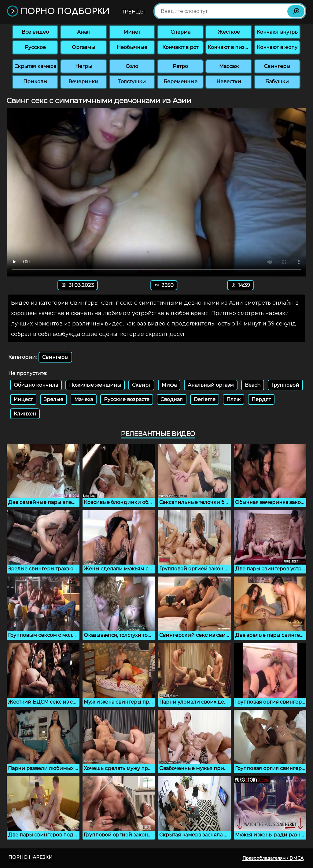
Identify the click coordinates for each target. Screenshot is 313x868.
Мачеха (84, 399)
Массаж (229, 66)
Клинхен (25, 414)
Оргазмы (83, 47)
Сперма (180, 32)
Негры (84, 66)
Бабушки (277, 82)
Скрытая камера (35, 66)
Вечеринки (83, 82)
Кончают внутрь (277, 32)
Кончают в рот (180, 47)
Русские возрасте (127, 399)
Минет (132, 32)
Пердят (261, 399)
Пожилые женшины (95, 385)
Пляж (234, 399)
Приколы (35, 82)
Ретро (180, 66)
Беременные (180, 82)
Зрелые (53, 399)
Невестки (229, 82)
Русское (35, 47)
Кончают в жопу (277, 47)
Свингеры (277, 66)
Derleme (205, 399)
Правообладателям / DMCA (273, 858)
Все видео (35, 32)
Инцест (23, 399)
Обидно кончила (36, 385)
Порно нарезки (30, 857)
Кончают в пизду (229, 47)
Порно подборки (58, 11)
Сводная (172, 399)
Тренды (133, 12)
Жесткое (229, 32)
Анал (83, 32)
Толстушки (132, 82)
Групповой (285, 385)
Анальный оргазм (211, 385)
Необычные (132, 47)
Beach (253, 385)
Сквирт (141, 385)
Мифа (169, 385)
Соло (132, 66)
